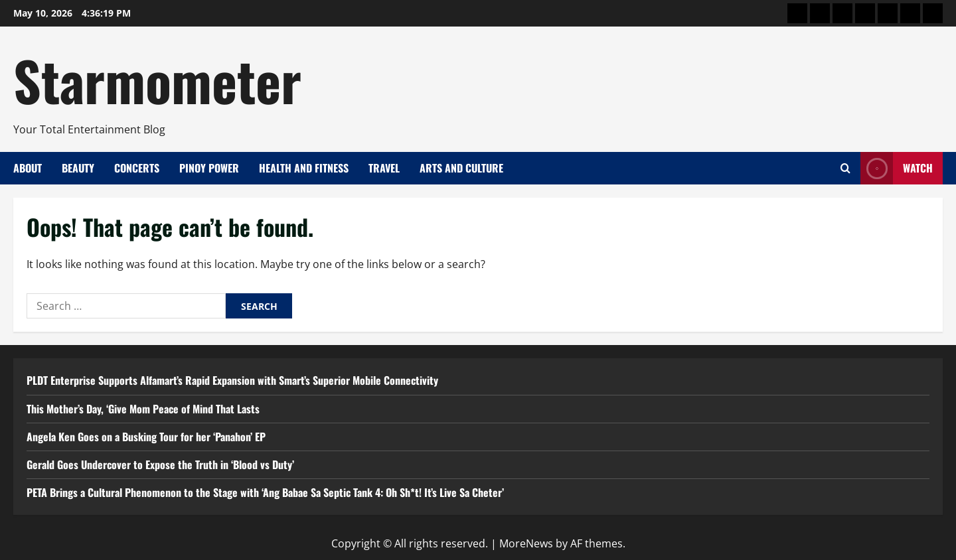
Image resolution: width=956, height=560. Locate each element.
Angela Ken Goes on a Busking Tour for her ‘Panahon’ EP (146, 437)
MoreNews (526, 543)
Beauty (78, 168)
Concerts (137, 168)
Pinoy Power (209, 168)
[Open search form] (845, 168)
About (28, 168)
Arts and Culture (461, 168)
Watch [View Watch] (897, 168)
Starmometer (157, 80)
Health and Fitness (304, 168)
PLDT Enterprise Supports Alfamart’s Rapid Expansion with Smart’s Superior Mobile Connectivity (232, 380)
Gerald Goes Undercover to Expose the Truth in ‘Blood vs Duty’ (160, 464)
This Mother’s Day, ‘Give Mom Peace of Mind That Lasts (143, 409)
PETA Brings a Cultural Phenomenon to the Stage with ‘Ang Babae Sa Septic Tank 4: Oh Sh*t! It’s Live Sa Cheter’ (265, 492)
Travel (384, 168)
